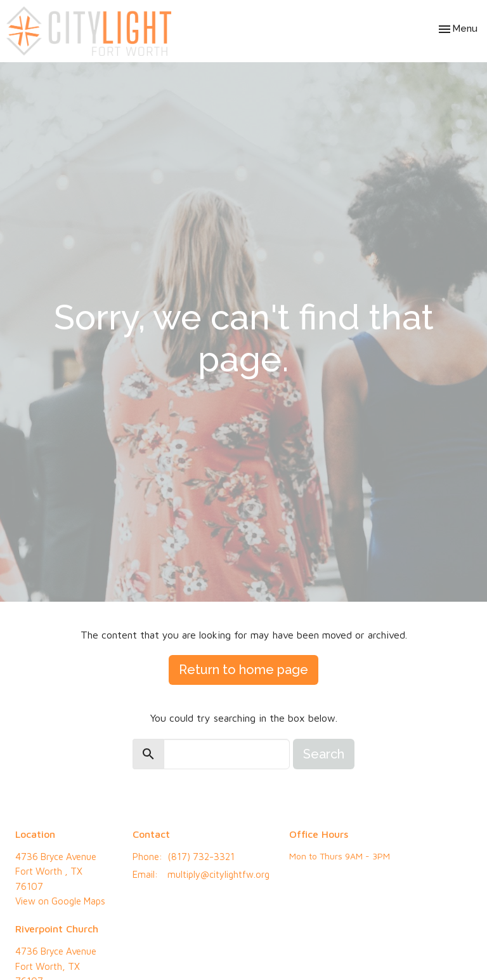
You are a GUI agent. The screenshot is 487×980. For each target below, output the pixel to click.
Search (324, 754)
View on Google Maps (60, 901)
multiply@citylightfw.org (218, 874)
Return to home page (243, 670)
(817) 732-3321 (201, 857)
